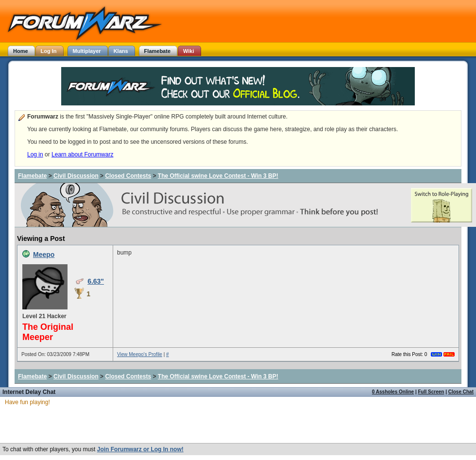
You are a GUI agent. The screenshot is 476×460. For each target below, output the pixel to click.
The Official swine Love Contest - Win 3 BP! (218, 176)
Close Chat (461, 392)
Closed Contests (128, 176)
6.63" (96, 281)
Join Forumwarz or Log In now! (140, 449)
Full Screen (431, 392)
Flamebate (32, 176)
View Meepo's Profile (140, 354)
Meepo (44, 255)
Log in (35, 154)
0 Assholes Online (393, 392)
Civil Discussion (76, 176)
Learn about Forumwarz (82, 154)
